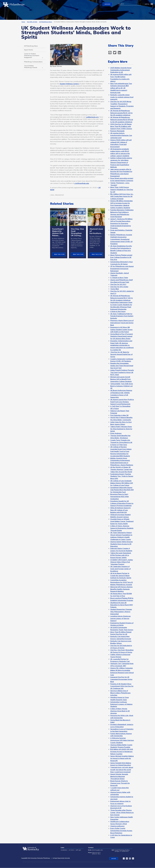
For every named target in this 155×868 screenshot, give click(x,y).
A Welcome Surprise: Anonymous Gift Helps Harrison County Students (122, 740)
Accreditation (64, 850)
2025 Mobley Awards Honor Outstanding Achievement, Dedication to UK (121, 70)
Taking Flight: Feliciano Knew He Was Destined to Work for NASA (121, 429)
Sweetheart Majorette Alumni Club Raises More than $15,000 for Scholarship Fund (122, 490)
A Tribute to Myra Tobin (119, 278)
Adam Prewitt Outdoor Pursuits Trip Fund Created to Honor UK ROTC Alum (122, 372)
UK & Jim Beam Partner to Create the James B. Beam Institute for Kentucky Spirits (121, 576)
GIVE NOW (107, 4)
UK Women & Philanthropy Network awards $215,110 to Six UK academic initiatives (121, 113)
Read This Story (59, 254)
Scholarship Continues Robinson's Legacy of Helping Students (121, 704)
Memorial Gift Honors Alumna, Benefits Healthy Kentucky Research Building (122, 589)
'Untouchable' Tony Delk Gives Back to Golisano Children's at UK (122, 386)
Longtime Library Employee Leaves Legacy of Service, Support (120, 618)
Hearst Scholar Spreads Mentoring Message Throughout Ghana (119, 776)
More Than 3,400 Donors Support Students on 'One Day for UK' (122, 190)
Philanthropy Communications (33, 62)
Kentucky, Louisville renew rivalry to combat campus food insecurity (122, 97)
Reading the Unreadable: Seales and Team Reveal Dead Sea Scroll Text (122, 366)
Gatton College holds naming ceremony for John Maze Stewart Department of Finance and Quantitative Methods (121, 162)
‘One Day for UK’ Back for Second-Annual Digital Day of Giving (121, 354)
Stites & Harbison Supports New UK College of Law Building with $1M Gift (120, 510)
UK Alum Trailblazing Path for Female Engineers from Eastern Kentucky (122, 316)
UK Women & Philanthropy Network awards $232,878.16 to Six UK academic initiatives (122, 120)
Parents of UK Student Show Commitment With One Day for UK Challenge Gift (122, 686)
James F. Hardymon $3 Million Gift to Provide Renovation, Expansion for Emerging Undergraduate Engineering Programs (121, 223)
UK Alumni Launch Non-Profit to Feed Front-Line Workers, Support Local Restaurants (122, 402)
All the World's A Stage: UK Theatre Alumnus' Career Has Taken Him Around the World (121, 469)
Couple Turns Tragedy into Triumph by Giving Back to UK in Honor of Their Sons (121, 442)
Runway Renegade (117, 131)
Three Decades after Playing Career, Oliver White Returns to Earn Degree (122, 812)
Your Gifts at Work (32, 22)
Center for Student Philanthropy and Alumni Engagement (32, 56)
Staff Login (78, 850)
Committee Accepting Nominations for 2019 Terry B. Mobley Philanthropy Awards (122, 582)
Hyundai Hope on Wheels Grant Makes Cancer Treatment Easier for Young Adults (122, 521)
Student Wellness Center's (69, 84)
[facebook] (110, 52)
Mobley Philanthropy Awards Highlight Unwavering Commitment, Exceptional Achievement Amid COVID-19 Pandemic (121, 239)
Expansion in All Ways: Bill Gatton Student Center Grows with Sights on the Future (121, 330)
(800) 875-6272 (96, 853)
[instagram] (129, 859)
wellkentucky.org (92, 117)
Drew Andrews (116, 433)
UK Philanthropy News (46, 22)
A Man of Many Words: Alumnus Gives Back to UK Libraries (120, 711)
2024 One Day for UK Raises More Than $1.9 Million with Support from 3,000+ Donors (121, 126)
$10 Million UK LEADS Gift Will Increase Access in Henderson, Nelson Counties (122, 752)
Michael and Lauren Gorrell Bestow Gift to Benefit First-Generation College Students (121, 379)
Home (23, 22)
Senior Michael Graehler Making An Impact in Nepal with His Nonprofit (122, 758)
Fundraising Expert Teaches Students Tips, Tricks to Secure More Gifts (122, 476)
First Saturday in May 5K (119, 415)
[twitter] (115, 52)
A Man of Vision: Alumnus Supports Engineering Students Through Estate (122, 528)
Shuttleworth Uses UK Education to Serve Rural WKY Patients (122, 605)
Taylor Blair (115, 289)
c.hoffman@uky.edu (82, 183)
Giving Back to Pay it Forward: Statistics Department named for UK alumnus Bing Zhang (122, 336)
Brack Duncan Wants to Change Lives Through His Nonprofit (120, 783)
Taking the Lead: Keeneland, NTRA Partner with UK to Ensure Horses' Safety (121, 555)
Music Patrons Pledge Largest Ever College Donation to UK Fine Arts (121, 257)
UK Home (71, 850)
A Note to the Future (118, 311)
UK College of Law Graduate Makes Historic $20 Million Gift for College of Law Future (122, 483)
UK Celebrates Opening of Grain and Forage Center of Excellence (121, 569)
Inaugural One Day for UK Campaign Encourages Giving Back (121, 679)
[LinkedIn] (120, 52)
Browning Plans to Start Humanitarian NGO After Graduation (120, 496)
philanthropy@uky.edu (97, 850)
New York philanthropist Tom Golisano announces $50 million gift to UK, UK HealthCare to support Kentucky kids (121, 88)
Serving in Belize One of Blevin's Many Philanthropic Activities (120, 693)
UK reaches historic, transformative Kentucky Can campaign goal (121, 135)
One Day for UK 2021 (118, 284)
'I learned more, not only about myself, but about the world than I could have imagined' (122, 770)
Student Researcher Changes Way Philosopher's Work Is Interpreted (121, 612)
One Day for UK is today (119, 287)
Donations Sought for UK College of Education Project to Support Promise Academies (122, 503)
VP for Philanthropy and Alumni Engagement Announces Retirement (122, 269)
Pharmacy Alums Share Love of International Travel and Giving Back (122, 323)
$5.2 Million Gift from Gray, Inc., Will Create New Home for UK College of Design (122, 196)
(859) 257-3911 (96, 854)
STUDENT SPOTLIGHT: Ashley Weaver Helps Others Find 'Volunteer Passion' (122, 562)
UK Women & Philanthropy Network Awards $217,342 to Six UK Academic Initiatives (122, 298)
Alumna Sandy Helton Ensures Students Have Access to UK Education (121, 544)
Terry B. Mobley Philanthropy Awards (31, 67)
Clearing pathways (117, 826)
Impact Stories (29, 50)
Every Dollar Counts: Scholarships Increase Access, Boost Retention (121, 831)
